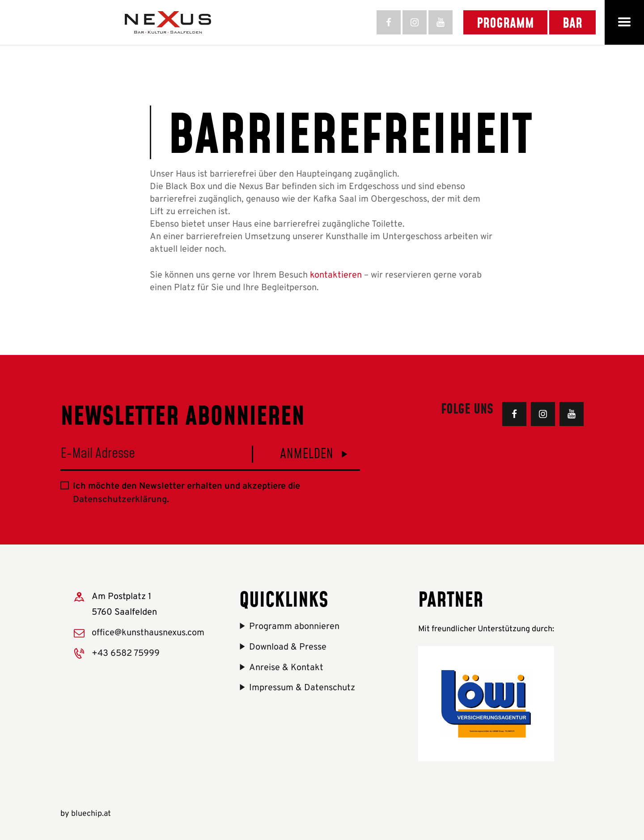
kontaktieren (336, 275)
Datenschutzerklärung (120, 500)
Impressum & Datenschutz (302, 688)
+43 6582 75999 (126, 654)
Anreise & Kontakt (286, 668)
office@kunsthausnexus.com (148, 633)
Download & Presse (288, 647)
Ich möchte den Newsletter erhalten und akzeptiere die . (186, 493)
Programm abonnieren (294, 627)
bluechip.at (91, 814)
